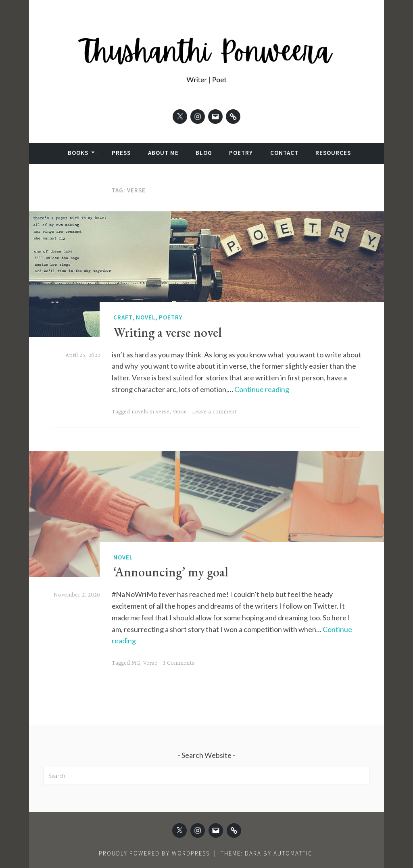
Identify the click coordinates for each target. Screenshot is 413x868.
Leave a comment (214, 412)
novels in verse (150, 412)
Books (78, 153)
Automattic (293, 853)
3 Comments (179, 663)
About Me (163, 153)
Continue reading (262, 389)
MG (136, 663)
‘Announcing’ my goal (171, 572)
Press (121, 153)
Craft (123, 317)
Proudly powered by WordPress (154, 853)
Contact (284, 153)
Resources (333, 153)
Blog (204, 153)
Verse (180, 412)
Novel (146, 317)
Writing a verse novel (168, 332)
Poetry (241, 153)
